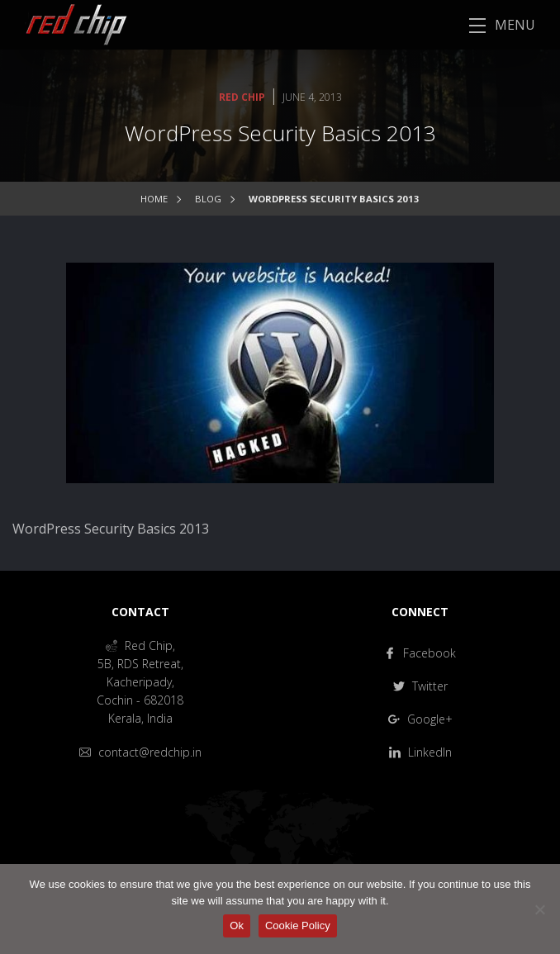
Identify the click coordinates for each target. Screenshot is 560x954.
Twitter (420, 686)
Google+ (420, 719)
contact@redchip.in (140, 752)
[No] (539, 909)
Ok (237, 926)
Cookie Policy (298, 926)
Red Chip (242, 97)
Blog (208, 199)
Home (154, 199)
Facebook (420, 653)
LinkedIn (420, 752)
